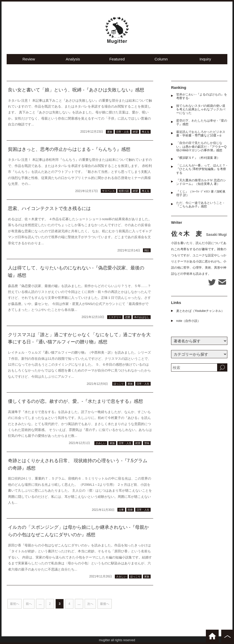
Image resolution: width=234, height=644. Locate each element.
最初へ (15, 604)
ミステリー (115, 317)
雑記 (147, 250)
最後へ (105, 604)
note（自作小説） (188, 321)
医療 (130, 510)
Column (161, 59)
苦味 (147, 443)
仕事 (121, 510)
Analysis (73, 59)
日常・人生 (122, 132)
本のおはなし (142, 317)
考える (146, 132)
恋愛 (128, 317)
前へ (29, 604)
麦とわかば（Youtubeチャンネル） (200, 311)
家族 (110, 132)
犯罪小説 (124, 191)
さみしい (101, 443)
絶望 (135, 132)
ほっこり (119, 384)
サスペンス (108, 191)
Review (29, 59)
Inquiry (205, 59)
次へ (90, 604)
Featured (117, 59)
